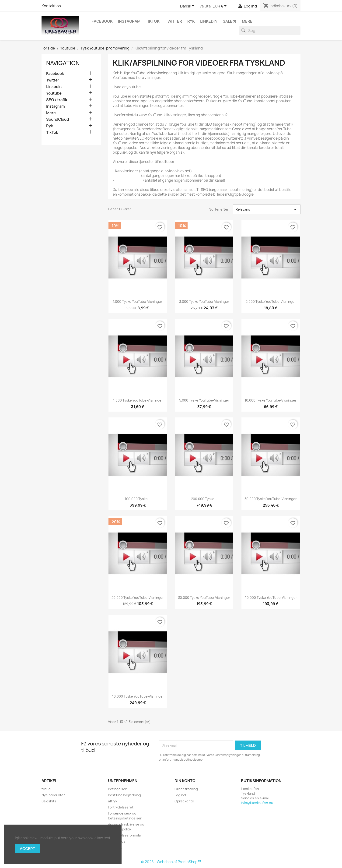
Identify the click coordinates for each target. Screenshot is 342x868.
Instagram (129, 21)
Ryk (191, 21)
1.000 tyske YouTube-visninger (138, 302)
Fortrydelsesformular (125, 835)
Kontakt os (51, 6)
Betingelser (117, 789)
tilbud (46, 789)
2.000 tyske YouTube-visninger (271, 302)
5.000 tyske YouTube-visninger (204, 400)
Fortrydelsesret (121, 807)
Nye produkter (53, 795)
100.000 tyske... (138, 499)
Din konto (185, 781)
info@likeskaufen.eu (257, 803)
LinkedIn (209, 21)
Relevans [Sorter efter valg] (267, 209)
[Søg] (270, 31)
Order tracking (186, 789)
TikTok (153, 21)
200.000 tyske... (204, 499)
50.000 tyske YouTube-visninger (271, 499)
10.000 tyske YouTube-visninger (271, 400)
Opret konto (184, 801)
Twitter (173, 21)
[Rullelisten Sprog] (188, 6)
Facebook (102, 21)
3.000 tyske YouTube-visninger (204, 302)
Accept (27, 849)
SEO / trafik (57, 100)
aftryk (113, 801)
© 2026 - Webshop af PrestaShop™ (171, 862)
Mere (247, 21)
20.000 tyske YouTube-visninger (138, 598)
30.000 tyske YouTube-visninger (204, 598)
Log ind (180, 795)
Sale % (230, 21)
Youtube (54, 93)
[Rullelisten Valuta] (220, 6)
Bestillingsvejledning (124, 795)
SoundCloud (58, 119)
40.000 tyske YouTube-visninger (271, 598)
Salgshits (49, 801)
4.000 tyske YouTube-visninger (138, 400)
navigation (63, 63)
